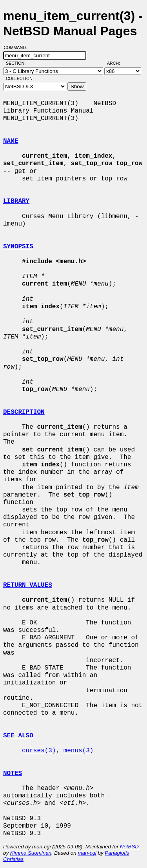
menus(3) (79, 751)
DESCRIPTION (24, 412)
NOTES (13, 773)
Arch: (117, 63)
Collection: (20, 78)
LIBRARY (16, 201)
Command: (18, 47)
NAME (11, 141)
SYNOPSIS (18, 247)
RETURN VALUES (28, 585)
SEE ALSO (18, 736)
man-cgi (87, 853)
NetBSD (129, 847)
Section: (17, 63)
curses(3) (39, 751)
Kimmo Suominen (31, 853)
